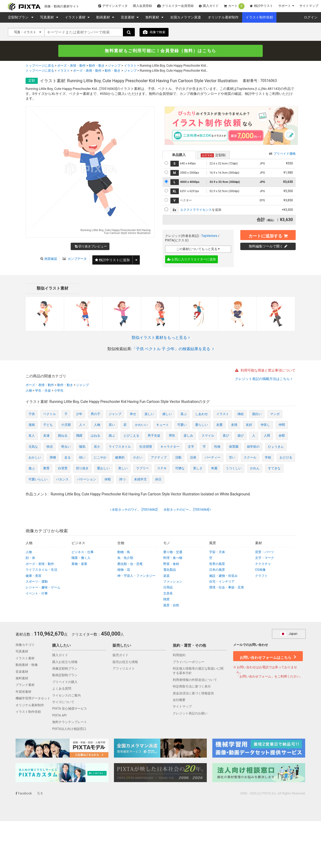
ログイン (311, 17)
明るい (66, 447)
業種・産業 (79, 564)
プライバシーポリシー (189, 662)
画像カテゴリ (25, 645)
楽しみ (188, 436)
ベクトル (50, 414)
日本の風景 (217, 570)
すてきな (274, 469)
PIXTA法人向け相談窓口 (69, 729)
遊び (241, 436)
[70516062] (134, 510)
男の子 (95, 414)
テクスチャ (263, 564)
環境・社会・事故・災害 (227, 588)
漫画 (32, 425)
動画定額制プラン (65, 675)
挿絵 (241, 414)
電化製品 (170, 570)
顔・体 (30, 558)
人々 (82, 425)
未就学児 (140, 479)
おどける (286, 457)
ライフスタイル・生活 (41, 570)
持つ (122, 479)
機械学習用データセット (33, 698)
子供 (32, 414)
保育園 (234, 447)
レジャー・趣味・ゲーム (43, 588)
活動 (178, 457)
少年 (79, 414)
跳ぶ (112, 436)
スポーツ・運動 (37, 582)
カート (234, 6)
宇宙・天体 (217, 552)
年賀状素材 (23, 692)
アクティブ (159, 457)
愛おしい (103, 469)
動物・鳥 (124, 552)
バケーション (87, 479)
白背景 (63, 469)
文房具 (168, 593)
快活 (50, 447)
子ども (48, 425)
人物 (29, 391)
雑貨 (166, 599)
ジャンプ (114, 66)
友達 (46, 436)
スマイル (208, 436)
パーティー (213, 457)
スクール (250, 457)
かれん (255, 469)
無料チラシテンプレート (70, 722)
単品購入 (179, 155)
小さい (138, 457)
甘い (232, 457)
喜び (226, 436)
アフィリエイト (124, 669)
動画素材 (104, 17)
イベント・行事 (37, 593)
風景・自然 (171, 605)
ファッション (173, 582)
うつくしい (234, 469)
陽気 (82, 447)
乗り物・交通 (173, 552)
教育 (46, 469)
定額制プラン (19, 17)
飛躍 (79, 436)
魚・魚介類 (125, 558)
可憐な (180, 469)
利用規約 (179, 655)
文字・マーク (265, 558)
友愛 (219, 425)
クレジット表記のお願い (190, 713)
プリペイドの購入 (65, 682)
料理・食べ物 (173, 558)
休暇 (108, 479)
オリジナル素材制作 (223, 17)
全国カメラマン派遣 (186, 17)
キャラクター (170, 447)
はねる (95, 436)
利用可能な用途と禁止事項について (265, 371)
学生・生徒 (43, 391)
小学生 (59, 391)
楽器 (166, 576)
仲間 (282, 425)
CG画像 (260, 570)
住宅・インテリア (222, 582)
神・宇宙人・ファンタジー (136, 576)
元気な (33, 447)
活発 (193, 457)
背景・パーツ (265, 552)
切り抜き (82, 469)
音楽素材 (128, 17)
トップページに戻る (40, 66)
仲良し (265, 425)
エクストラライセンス (196, 210)
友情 (234, 425)
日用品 (168, 588)
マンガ (275, 414)
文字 (191, 447)
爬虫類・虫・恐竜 (130, 564)
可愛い (182, 425)
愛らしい (202, 425)
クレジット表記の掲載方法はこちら (263, 379)
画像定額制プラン (65, 669)
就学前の (253, 447)
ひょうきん (276, 447)
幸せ (133, 414)
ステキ (162, 469)
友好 (249, 425)
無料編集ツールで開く (268, 246)
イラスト (130, 66)
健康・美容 (33, 576)
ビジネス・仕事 (83, 552)
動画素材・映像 (27, 665)
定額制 (213, 155)
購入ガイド (209, 6)
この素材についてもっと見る (198, 249)
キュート (162, 425)
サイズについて (63, 702)
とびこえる (131, 436)
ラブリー (142, 469)
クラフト (261, 576)
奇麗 (214, 469)
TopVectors (209, 236)
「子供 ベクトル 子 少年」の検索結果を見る (173, 349)
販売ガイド (121, 655)
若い (112, 425)
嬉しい (167, 414)
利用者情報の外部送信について (195, 680)
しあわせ (202, 414)
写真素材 (47, 17)
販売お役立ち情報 (125, 662)
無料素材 (153, 17)
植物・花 (124, 570)
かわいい (141, 425)
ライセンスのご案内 (66, 695)
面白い (257, 414)
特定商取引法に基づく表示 (192, 687)
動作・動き (97, 66)
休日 (158, 479)
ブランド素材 (25, 685)
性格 (217, 447)
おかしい (35, 457)
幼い (82, 457)
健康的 (120, 457)
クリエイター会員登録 (175, 6)
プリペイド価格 (282, 154)
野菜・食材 (171, 564)
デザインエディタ (113, 6)
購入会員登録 (142, 6)
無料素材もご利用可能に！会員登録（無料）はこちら (161, 51)
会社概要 (179, 700)
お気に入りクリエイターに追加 (192, 260)
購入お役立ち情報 (65, 662)
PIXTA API (59, 715)
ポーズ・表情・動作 (71, 66)
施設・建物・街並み (223, 576)
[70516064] (187, 510)
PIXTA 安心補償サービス (70, 709)
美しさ (198, 469)
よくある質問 (62, 689)
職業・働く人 (81, 558)
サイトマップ (309, 6)
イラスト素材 (76, 17)
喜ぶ (184, 414)
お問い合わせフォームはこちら (268, 656)
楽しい (149, 414)
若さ (97, 447)
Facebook (24, 794)
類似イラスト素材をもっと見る (161, 338)
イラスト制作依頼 (259, 17)
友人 (32, 436)
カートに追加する (268, 235)
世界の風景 (217, 564)
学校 (268, 457)
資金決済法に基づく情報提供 (193, 693)
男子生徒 (154, 436)
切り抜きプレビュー (91, 247)
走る (68, 457)
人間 (267, 436)
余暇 (282, 436)
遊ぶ (32, 469)
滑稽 (53, 457)
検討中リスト (261, 6)
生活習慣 (146, 447)
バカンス (62, 479)
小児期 (66, 425)
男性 (172, 436)
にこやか (100, 457)
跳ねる (63, 436)
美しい (123, 469)
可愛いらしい (38, 479)
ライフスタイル (120, 447)
